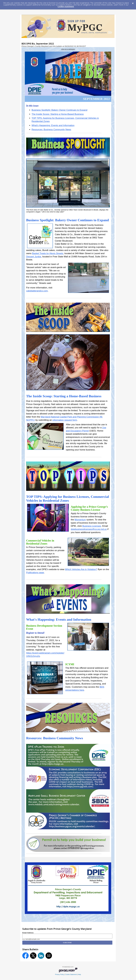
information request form (65, 420)
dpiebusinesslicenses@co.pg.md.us (89, 529)
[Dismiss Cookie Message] (133, 3)
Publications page (35, 573)
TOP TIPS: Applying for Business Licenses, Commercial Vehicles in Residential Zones (68, 499)
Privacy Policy (60, 974)
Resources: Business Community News (51, 130)
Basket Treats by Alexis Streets (48, 253)
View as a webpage (68, 49)
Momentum (80, 520)
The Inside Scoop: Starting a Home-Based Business (58, 114)
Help (79, 974)
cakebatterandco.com (37, 291)
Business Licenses (92, 526)
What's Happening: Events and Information (53, 125)
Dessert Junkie (34, 257)
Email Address (28, 933)
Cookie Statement (66, 6)
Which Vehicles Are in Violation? (81, 569)
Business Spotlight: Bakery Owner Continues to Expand (59, 110)
